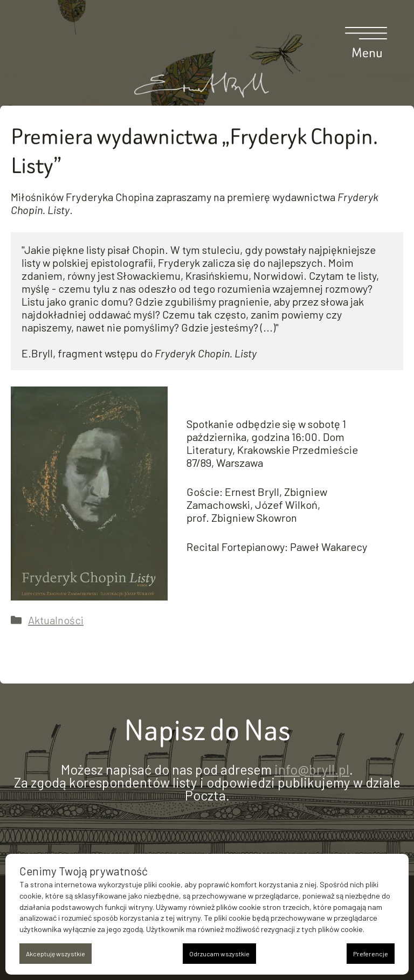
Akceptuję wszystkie (56, 954)
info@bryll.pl (312, 769)
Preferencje (371, 954)
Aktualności (56, 620)
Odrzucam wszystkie (219, 954)
